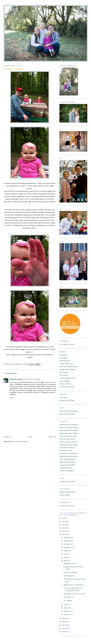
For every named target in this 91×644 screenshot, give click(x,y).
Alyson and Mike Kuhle (67, 378)
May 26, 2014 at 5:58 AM (32, 379)
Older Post (52, 437)
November (68, 541)
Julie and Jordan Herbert (67, 462)
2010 (64, 628)
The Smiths (63, 355)
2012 (64, 622)
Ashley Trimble (65, 495)
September (68, 547)
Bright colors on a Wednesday (73, 585)
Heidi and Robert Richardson (69, 430)
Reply (12, 397)
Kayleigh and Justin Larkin (68, 445)
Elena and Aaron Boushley (68, 453)
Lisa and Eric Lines (66, 450)
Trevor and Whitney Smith (68, 367)
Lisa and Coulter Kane (67, 506)
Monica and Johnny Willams (69, 433)
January (67, 614)
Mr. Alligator (68, 600)
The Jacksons (64, 372)
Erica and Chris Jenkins (67, 439)
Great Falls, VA (69, 597)
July (66, 554)
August (67, 551)
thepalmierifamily (16, 379)
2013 (64, 618)
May (66, 560)
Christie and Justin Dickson (69, 442)
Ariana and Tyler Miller (67, 465)
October (67, 544)
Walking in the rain (70, 563)
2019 (64, 518)
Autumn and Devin (66, 468)
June (66, 557)
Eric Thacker (64, 375)
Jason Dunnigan (65, 381)
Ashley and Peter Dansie (68, 492)
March (66, 608)
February (67, 611)
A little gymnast (69, 576)
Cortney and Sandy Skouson (69, 427)
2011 (64, 625)
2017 (64, 525)
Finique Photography (66, 471)
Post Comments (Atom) (21, 441)
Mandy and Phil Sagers (67, 400)
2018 (64, 521)
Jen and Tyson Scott (66, 364)
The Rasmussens (65, 361)
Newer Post (7, 437)
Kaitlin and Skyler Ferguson (69, 425)
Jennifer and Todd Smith (68, 369)
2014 (64, 535)
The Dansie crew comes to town (74, 594)
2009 (64, 632)
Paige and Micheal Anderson (69, 411)
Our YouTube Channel (67, 344)
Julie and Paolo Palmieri (67, 414)
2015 (64, 531)
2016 (64, 528)
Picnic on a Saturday (70, 572)
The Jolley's (63, 397)
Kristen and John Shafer (67, 481)
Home (30, 437)
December (68, 537)
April (66, 605)
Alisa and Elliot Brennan (68, 459)
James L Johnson (65, 384)
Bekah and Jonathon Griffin (69, 456)
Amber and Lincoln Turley (68, 436)
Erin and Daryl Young (67, 387)
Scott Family (64, 358)
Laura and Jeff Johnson (67, 448)
